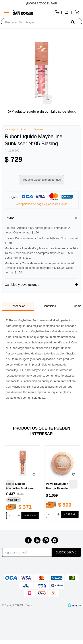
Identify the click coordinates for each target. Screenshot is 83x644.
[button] (76, 22)
